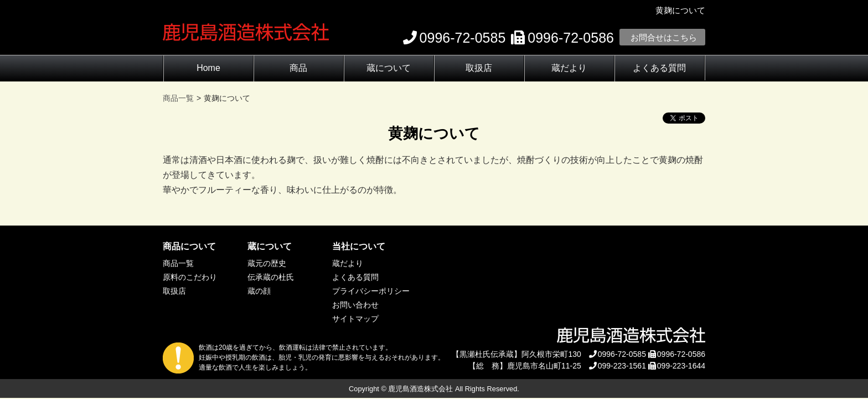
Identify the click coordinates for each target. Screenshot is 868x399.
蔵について (389, 68)
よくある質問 (659, 68)
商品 (298, 68)
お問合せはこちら (664, 37)
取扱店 (479, 68)
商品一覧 (178, 263)
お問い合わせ (355, 305)
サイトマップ (355, 319)
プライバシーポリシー (371, 291)
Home (208, 68)
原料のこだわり (190, 277)
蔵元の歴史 (267, 263)
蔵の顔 (259, 291)
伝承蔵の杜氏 (271, 277)
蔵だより (569, 68)
